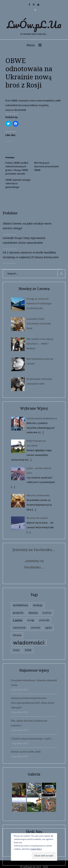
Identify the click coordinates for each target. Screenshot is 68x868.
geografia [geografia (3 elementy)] (18, 613)
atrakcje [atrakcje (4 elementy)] (38, 605)
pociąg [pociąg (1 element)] (31, 620)
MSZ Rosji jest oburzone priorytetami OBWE (46, 166)
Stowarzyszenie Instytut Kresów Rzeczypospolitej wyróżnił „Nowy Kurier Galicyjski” (33, 703)
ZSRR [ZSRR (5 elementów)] (28, 650)
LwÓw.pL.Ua (34, 24)
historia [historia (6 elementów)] (33, 613)
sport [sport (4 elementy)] (49, 628)
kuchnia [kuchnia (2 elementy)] (47, 613)
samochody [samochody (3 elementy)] (19, 628)
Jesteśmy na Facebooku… (34, 550)
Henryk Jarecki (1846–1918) (26, 752)
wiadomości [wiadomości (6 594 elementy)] (29, 643)
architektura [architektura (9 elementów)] (20, 605)
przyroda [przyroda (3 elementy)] (44, 620)
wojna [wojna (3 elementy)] (16, 650)
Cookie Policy (36, 849)
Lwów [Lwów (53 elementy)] (18, 620)
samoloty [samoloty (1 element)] (36, 628)
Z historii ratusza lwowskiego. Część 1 (31, 739)
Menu (31, 45)
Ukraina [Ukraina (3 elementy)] (17, 635)
